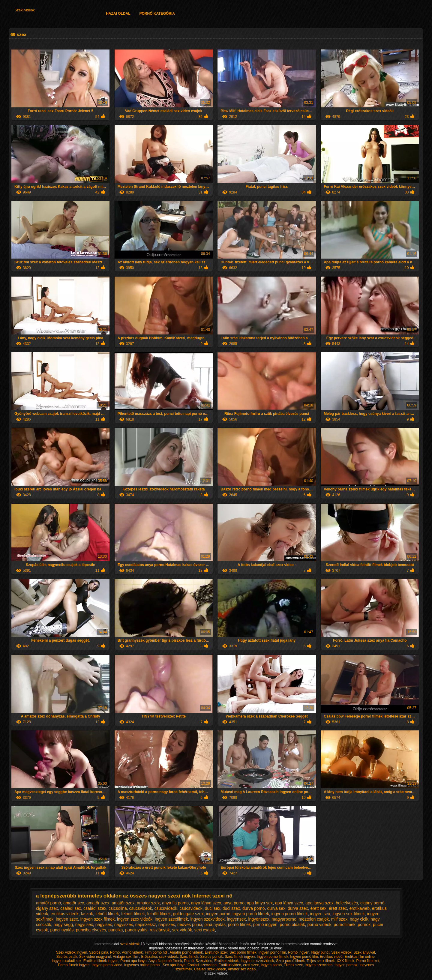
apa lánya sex (260, 903)
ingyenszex (259, 919)
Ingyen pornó (271, 965)
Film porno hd (156, 952)
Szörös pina (99, 952)
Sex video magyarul (95, 957)
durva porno (254, 908)
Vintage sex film (126, 957)
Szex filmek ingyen (240, 957)
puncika (115, 930)
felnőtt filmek (107, 914)
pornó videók (319, 925)
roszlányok (160, 930)
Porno (115, 952)
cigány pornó (372, 903)
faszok (87, 914)
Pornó (189, 961)
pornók (364, 925)
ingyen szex (67, 919)
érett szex (338, 908)
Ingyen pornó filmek (273, 957)
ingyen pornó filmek (251, 914)
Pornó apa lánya (133, 961)
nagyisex (104, 925)
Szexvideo (204, 961)
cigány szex (47, 908)
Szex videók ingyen (72, 952)
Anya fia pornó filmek (165, 961)
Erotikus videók (226, 961)
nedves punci (190, 925)
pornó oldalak (292, 925)
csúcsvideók (166, 908)
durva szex (298, 908)
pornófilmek (344, 925)
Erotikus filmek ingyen (101, 961)
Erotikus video (230, 965)
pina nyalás (215, 925)
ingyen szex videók (135, 919)
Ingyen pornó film (272, 952)
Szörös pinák (67, 957)
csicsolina (118, 908)
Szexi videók (24, 10)
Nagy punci (320, 952)
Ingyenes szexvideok (257, 961)
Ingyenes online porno (142, 965)
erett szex (251, 965)
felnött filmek (159, 914)
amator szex (148, 903)
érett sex (318, 908)
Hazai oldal (118, 13)
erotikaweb (359, 908)
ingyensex (237, 919)
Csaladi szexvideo (202, 965)
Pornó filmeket (368, 961)
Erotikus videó (331, 957)
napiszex (167, 925)
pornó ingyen (265, 925)
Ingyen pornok (346, 965)
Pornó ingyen (299, 952)
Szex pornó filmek (290, 961)
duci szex (231, 908)
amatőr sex (74, 903)
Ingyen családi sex (66, 961)
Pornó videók (132, 952)
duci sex (213, 908)
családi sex (71, 908)
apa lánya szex (289, 903)
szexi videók (130, 944)
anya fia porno (175, 903)
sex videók (182, 930)
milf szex (339, 919)
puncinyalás (136, 930)
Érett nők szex (216, 952)
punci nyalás (62, 930)
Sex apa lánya (174, 965)
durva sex (276, 908)
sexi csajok (205, 930)
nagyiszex (124, 925)
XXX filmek (345, 961)
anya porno (234, 903)
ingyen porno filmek (289, 914)
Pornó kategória (157, 13)
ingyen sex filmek (348, 914)
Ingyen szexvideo (319, 965)
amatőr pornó (48, 903)
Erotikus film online (360, 957)
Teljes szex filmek (321, 961)
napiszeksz (146, 925)
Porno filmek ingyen (74, 965)
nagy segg (63, 925)
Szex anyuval (364, 952)
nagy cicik (359, 919)
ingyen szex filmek (97, 919)
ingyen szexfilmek (171, 919)
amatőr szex (98, 903)
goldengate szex (188, 914)
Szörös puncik (211, 957)
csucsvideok (141, 908)
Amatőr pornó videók (186, 952)
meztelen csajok (314, 919)
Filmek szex (293, 965)
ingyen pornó (218, 914)
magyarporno (284, 919)
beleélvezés (347, 903)
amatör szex (123, 903)
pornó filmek (239, 925)
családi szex (95, 908)
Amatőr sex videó (242, 969)
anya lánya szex (206, 903)
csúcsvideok (191, 908)
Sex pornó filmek (243, 952)
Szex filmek (189, 957)
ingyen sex (320, 914)
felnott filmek (133, 914)
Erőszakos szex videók (159, 957)
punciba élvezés (91, 930)
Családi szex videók (210, 969)
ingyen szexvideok (207, 919)
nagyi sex (84, 925)
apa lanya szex (319, 903)
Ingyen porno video (107, 965)
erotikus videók (64, 914)
